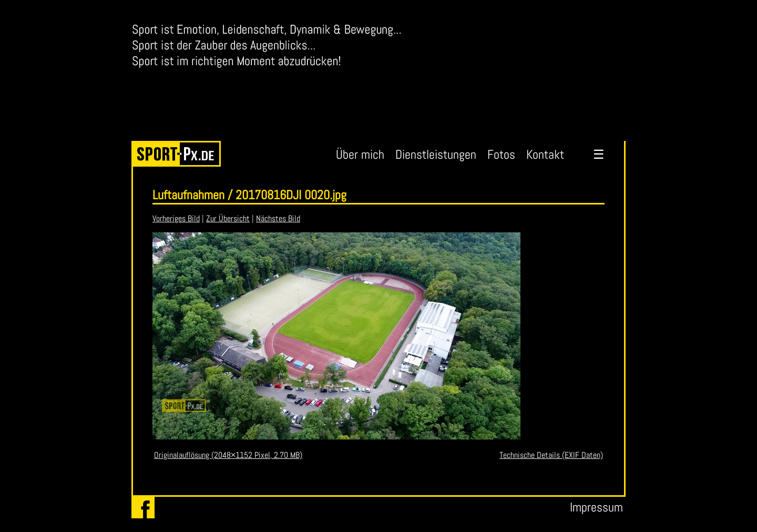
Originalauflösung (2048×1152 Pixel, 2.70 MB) (228, 455)
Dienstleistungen (436, 154)
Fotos (501, 154)
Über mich (360, 154)
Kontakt (545, 154)
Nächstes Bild (278, 218)
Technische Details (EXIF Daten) (551, 455)
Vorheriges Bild (176, 218)
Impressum (596, 507)
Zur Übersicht (228, 218)
